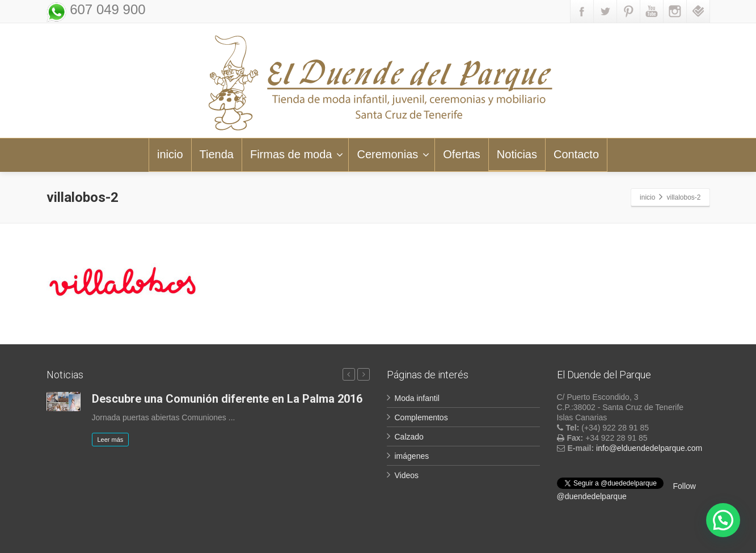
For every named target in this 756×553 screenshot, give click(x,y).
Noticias (517, 154)
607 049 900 (106, 9)
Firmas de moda (297, 154)
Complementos (421, 417)
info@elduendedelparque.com (649, 448)
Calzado (409, 437)
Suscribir (345, 493)
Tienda (217, 154)
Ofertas (462, 154)
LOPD (621, 539)
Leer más (111, 440)
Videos (407, 475)
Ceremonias (393, 154)
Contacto (576, 154)
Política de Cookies (678, 539)
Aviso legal (578, 539)
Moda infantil (417, 398)
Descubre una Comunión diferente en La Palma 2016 (227, 399)
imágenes (412, 456)
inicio (170, 154)
